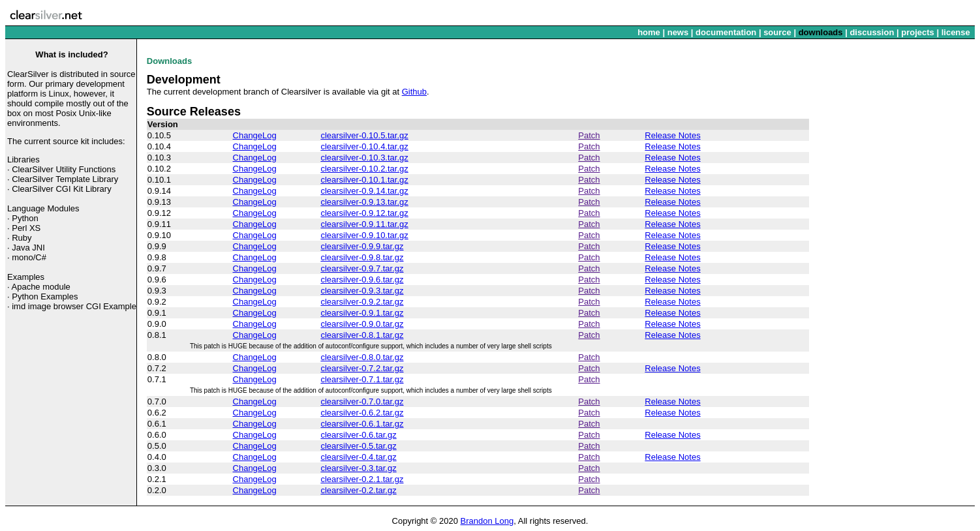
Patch (589, 135)
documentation (726, 32)
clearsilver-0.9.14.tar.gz (364, 191)
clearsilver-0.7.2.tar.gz (362, 368)
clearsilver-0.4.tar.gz (358, 457)
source (777, 32)
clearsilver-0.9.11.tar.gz (364, 224)
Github (414, 92)
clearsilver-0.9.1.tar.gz (362, 313)
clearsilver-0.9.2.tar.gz (362, 302)
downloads (821, 32)
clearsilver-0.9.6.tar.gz (362, 280)
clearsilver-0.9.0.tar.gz (362, 324)
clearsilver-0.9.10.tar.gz (364, 235)
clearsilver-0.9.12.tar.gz (364, 213)
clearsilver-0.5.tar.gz (358, 446)
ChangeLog (255, 135)
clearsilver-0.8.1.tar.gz (362, 335)
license (956, 32)
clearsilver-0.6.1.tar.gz (362, 424)
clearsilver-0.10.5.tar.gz (364, 135)
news (678, 32)
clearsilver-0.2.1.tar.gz (362, 479)
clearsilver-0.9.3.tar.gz (362, 291)
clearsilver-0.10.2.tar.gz (364, 169)
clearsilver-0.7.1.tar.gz (362, 379)
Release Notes (672, 135)
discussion (872, 32)
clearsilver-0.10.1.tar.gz (364, 180)
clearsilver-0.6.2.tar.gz (362, 413)
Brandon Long (487, 521)
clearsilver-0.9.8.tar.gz (362, 257)
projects (918, 32)
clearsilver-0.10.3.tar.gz (364, 158)
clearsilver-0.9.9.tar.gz (362, 246)
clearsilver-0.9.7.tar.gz (362, 268)
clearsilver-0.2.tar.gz (358, 490)
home (649, 32)
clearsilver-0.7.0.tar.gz (362, 402)
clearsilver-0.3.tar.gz (358, 468)
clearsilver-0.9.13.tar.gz (364, 202)
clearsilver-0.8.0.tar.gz (362, 357)
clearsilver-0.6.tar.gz (358, 435)
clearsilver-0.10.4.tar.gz (364, 146)
